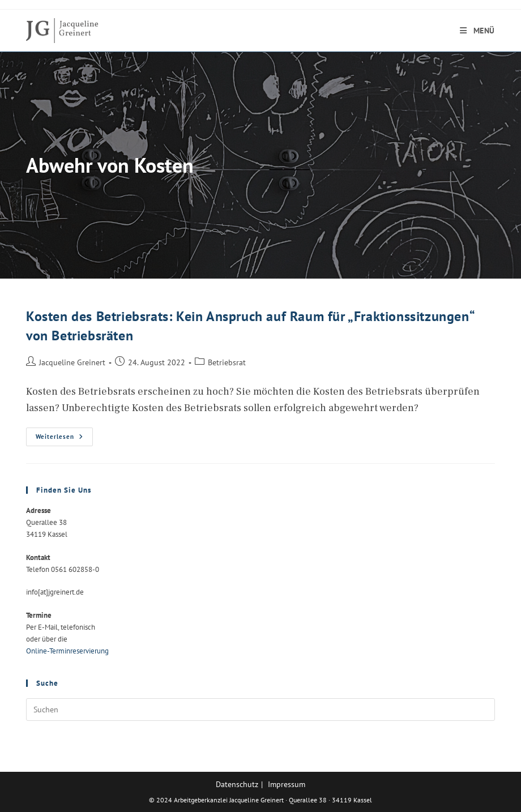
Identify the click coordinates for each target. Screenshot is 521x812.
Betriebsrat (227, 362)
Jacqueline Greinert (72, 362)
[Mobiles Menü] (477, 31)
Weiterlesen (64, 439)
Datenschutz (237, 784)
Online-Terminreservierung (67, 651)
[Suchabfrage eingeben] (260, 710)
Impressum (287, 784)
